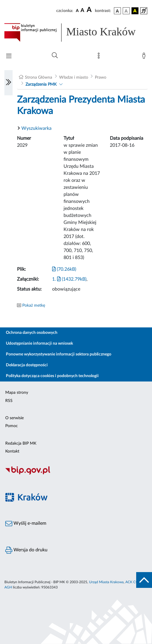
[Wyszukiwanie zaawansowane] (55, 56)
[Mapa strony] (100, 57)
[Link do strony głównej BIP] (76, 32)
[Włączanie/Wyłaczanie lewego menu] (8, 83)
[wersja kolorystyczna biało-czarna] (126, 11)
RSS (9, 401)
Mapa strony (17, 393)
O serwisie (14, 418)
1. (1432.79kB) (69, 279)
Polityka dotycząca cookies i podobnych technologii (52, 376)
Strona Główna (39, 77)
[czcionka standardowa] (77, 11)
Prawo (101, 77)
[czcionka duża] (90, 10)
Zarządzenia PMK (41, 84)
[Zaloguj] (145, 57)
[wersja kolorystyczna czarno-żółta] (135, 11)
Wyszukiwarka (36, 128)
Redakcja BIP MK (21, 443)
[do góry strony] (144, 580)
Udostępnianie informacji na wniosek (39, 343)
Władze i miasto (74, 77)
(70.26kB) (64, 269)
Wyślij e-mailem (26, 524)
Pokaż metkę (34, 305)
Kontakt (12, 451)
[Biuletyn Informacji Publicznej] (76, 474)
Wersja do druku (26, 550)
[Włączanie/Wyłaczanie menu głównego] (9, 57)
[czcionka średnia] (82, 11)
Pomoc (12, 426)
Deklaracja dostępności (27, 365)
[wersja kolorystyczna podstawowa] (117, 11)
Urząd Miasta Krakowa (106, 582)
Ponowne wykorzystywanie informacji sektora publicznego (59, 354)
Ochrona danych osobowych (32, 333)
